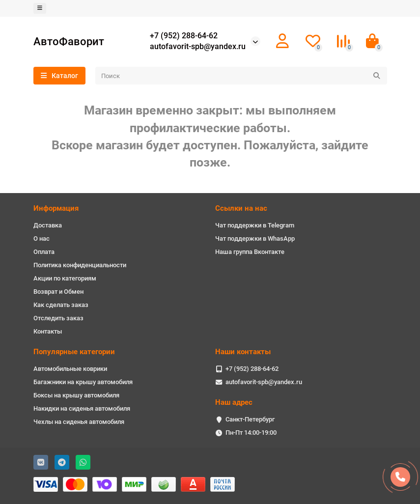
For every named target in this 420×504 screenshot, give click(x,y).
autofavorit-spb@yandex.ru (198, 47)
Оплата (44, 252)
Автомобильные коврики (70, 369)
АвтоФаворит (69, 41)
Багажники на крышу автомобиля (83, 382)
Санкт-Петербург (250, 419)
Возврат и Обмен (58, 292)
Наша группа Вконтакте (250, 252)
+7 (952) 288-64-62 (184, 36)
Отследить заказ (58, 318)
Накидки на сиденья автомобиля (82, 408)
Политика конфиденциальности (80, 265)
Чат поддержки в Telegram (255, 225)
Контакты (48, 331)
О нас (42, 238)
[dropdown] (40, 8)
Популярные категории (74, 352)
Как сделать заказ (61, 305)
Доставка (48, 225)
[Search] (241, 76)
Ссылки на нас (241, 208)
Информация (56, 208)
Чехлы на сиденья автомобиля (79, 422)
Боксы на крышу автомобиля (76, 395)
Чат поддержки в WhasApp (255, 238)
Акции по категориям (65, 278)
